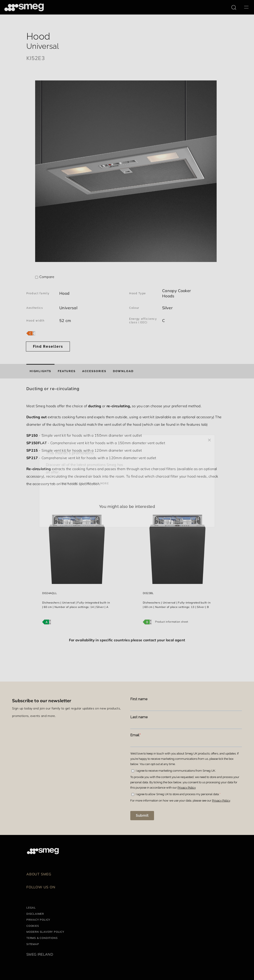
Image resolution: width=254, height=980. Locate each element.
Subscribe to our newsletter (42, 701)
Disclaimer (35, 914)
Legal (31, 908)
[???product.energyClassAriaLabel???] (31, 333)
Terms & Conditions (42, 938)
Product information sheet (172, 622)
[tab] (40, 371)
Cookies (33, 926)
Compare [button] (47, 277)
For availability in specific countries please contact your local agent (127, 640)
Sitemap (33, 944)
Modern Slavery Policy (45, 932)
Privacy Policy (38, 920)
